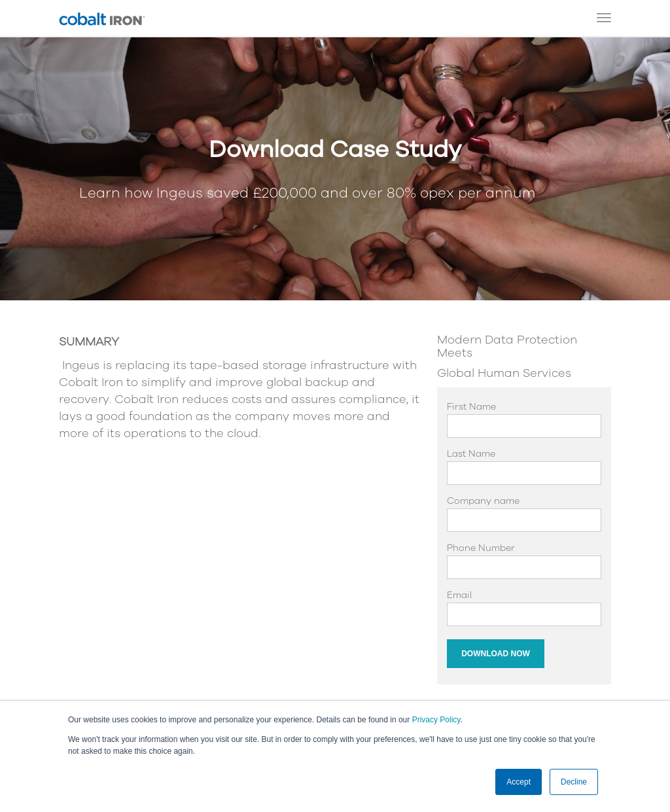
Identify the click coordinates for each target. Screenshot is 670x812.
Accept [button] (519, 782)
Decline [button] (574, 782)
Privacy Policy (436, 720)
